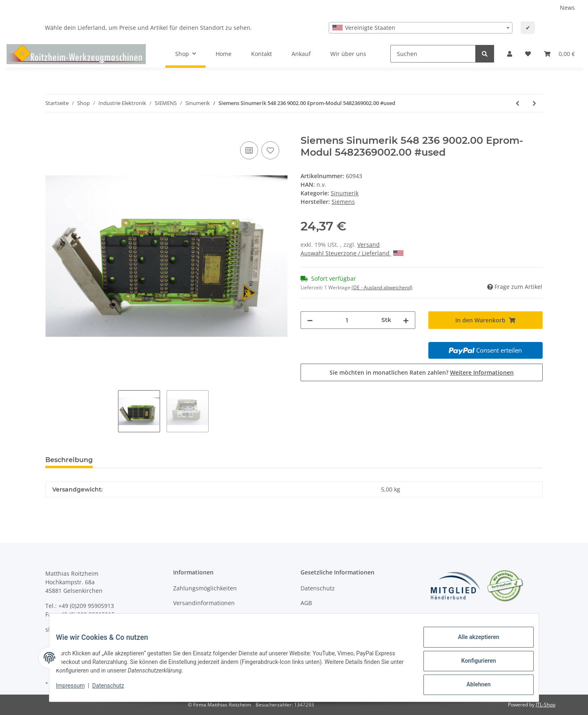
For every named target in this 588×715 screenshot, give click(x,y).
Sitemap (312, 617)
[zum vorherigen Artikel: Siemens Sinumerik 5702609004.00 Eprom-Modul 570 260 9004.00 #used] (518, 103)
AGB (306, 603)
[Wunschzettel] (528, 54)
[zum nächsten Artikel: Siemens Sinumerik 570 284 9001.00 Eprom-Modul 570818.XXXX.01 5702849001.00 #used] (534, 103)
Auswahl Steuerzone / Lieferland (352, 253)
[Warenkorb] (559, 54)
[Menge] (347, 320)
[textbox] (421, 28)
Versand (369, 245)
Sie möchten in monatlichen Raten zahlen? (422, 372)
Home (224, 54)
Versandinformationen (204, 603)
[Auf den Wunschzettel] (270, 150)
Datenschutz (318, 588)
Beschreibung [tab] (69, 460)
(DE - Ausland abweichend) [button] (382, 287)
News (567, 8)
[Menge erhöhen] (406, 320)
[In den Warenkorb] (52, 130)
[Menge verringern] (310, 320)
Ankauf (301, 54)
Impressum (77, 690)
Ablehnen (472, 686)
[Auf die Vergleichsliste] (249, 150)
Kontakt (262, 54)
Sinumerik (345, 193)
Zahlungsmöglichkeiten (205, 588)
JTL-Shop (546, 705)
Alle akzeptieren (472, 643)
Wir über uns (348, 54)
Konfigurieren (472, 665)
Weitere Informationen (482, 372)
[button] (510, 54)
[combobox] (421, 28)
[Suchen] (433, 54)
